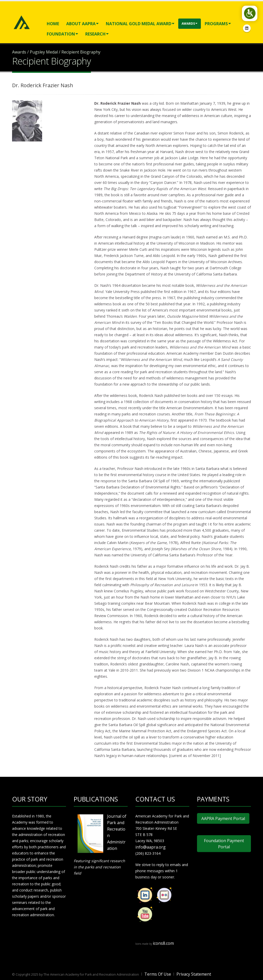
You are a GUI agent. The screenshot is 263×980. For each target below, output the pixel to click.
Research (97, 34)
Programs (218, 24)
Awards (190, 24)
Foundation (62, 34)
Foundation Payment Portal (224, 844)
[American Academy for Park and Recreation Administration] (22, 22)
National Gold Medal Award (140, 24)
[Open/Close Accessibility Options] (249, 14)
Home (53, 24)
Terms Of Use (158, 974)
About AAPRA (82, 24)
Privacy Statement (194, 974)
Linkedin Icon (247, 28)
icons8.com (163, 943)
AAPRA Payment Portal (223, 818)
